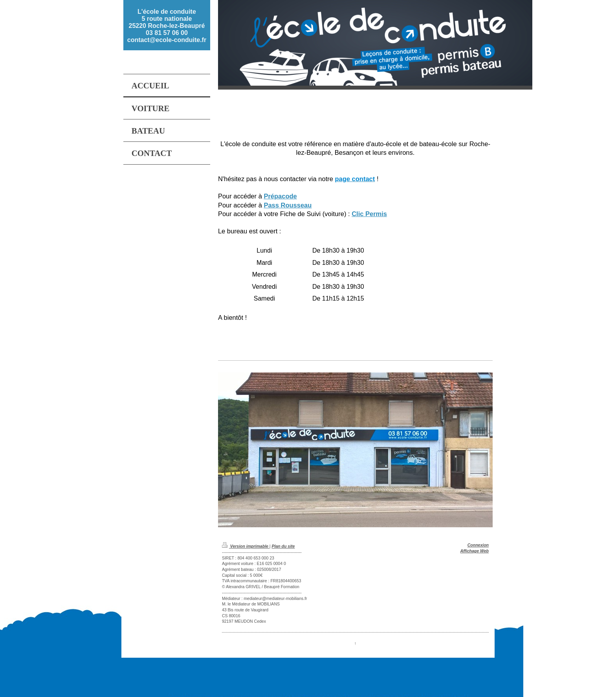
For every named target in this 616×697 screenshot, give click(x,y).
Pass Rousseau (288, 205)
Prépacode (280, 196)
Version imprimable (246, 546)
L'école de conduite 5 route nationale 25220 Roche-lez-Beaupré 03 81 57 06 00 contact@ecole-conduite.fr (167, 26)
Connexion (478, 545)
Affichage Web (474, 551)
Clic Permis (369, 214)
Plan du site (283, 546)
